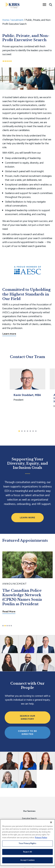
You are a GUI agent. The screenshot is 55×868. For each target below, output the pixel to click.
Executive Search (29, 818)
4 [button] (27, 431)
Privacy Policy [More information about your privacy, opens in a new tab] (41, 838)
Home (6, 20)
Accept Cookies (28, 860)
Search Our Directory (27, 717)
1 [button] (19, 431)
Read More (9, 612)
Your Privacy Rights (27, 843)
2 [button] (22, 431)
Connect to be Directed (27, 733)
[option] (27, 397)
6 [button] (33, 431)
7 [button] (36, 431)
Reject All (27, 852)
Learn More (27, 518)
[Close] (51, 822)
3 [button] (25, 431)
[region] (27, 842)
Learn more (9, 334)
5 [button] (30, 431)
